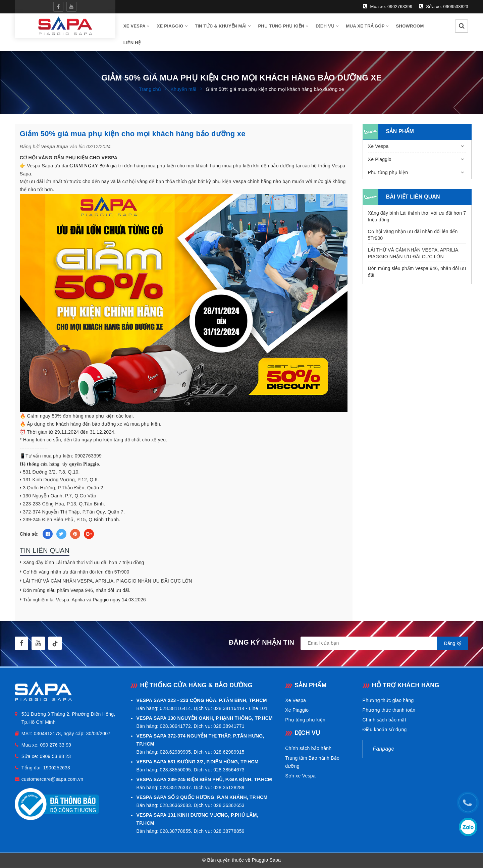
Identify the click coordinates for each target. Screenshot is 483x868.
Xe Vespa (378, 146)
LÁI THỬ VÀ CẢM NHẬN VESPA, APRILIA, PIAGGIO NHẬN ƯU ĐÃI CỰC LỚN (108, 581)
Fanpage (384, 749)
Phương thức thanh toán (389, 710)
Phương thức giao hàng (388, 701)
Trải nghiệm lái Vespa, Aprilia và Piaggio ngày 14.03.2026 (85, 600)
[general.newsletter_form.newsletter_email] (384, 644)
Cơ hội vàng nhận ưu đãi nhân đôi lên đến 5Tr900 (76, 572)
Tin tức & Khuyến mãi (223, 26)
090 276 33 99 (56, 745)
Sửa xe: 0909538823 (444, 6)
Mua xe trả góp (367, 26)
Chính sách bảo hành (308, 748)
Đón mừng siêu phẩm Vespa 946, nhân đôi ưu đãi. (77, 591)
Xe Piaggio (172, 26)
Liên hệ (132, 43)
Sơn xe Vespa (300, 776)
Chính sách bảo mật (384, 720)
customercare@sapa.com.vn (52, 779)
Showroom (410, 26)
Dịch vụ (327, 26)
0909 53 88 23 (55, 757)
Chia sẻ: (29, 534)
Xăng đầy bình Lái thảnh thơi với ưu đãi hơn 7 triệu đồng (84, 563)
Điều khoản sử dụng (385, 730)
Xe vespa (137, 26)
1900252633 (57, 768)
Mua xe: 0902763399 (387, 6)
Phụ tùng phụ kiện (283, 26)
